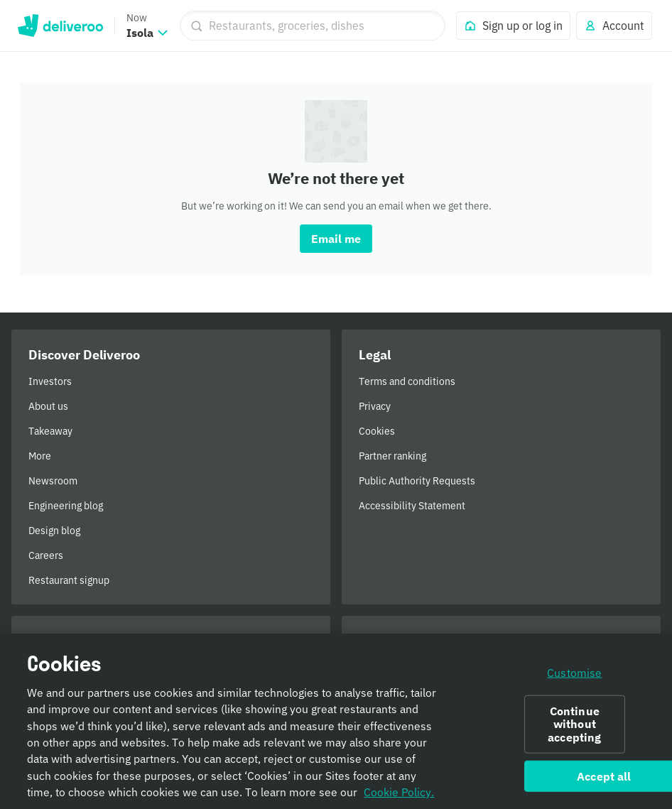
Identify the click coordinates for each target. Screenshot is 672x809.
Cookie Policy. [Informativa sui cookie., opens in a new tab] (399, 796)
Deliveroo (60, 26)
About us (48, 406)
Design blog (54, 531)
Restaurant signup (69, 580)
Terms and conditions (407, 381)
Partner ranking (392, 456)
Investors (50, 381)
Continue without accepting (574, 728)
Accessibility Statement (412, 506)
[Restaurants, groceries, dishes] (313, 26)
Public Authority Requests (417, 481)
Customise (574, 676)
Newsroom (53, 481)
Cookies (377, 431)
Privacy (375, 406)
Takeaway (50, 431)
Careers (46, 555)
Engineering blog (66, 506)
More (40, 456)
